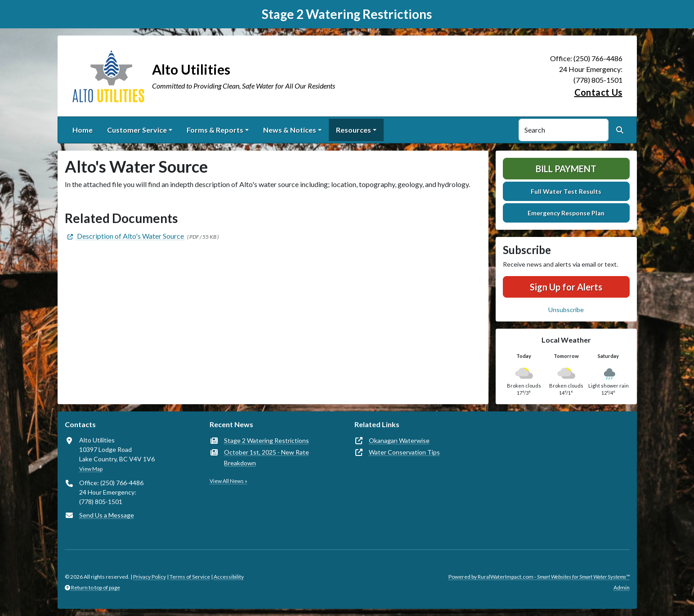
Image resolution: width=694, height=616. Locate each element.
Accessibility (229, 577)
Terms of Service (190, 577)
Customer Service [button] (137, 130)
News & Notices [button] (290, 130)
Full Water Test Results (566, 191)
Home (83, 130)
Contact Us (598, 92)
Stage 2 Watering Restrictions (266, 440)
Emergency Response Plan (566, 213)
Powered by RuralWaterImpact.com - (539, 577)
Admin (622, 587)
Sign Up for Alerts (566, 287)
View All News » (228, 481)
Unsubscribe (566, 310)
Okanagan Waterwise (399, 440)
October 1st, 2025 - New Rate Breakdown (266, 458)
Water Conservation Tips (404, 452)
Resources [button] (354, 130)
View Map (91, 469)
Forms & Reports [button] (215, 130)
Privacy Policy (150, 577)
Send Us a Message (107, 515)
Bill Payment (566, 169)
